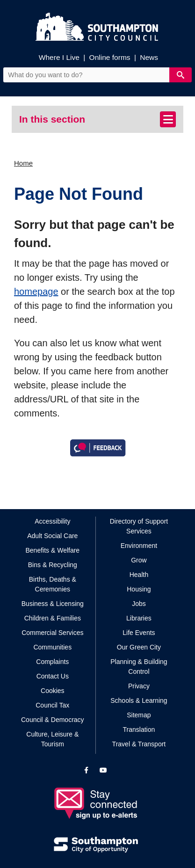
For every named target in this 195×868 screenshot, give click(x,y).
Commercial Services (52, 633)
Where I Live (59, 57)
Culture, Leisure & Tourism (52, 739)
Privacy (139, 686)
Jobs (139, 604)
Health (139, 575)
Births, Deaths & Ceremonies (53, 584)
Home (23, 163)
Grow (139, 560)
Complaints (52, 662)
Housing (139, 589)
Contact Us (53, 676)
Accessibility (52, 521)
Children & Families (53, 618)
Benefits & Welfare (52, 550)
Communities (52, 647)
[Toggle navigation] (168, 119)
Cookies (53, 691)
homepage (36, 292)
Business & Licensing (53, 604)
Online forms (110, 57)
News (149, 57)
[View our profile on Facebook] (86, 770)
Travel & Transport (139, 744)
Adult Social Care (52, 536)
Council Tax (52, 705)
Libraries (139, 618)
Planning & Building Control (139, 667)
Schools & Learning (139, 700)
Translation (139, 729)
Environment (139, 546)
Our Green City (139, 647)
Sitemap (139, 715)
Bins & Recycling (53, 565)
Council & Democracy (53, 720)
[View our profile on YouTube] (103, 770)
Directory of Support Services (139, 526)
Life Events (139, 633)
